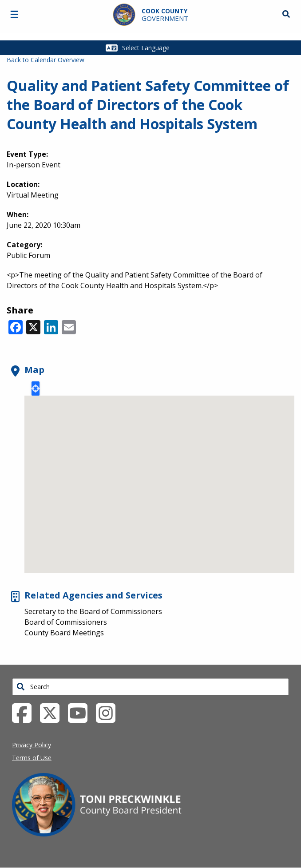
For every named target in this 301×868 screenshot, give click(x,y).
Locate (36, 388)
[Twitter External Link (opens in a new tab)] (53, 713)
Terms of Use (32, 758)
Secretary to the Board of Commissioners (93, 611)
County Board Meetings (64, 633)
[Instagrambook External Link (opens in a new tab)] (109, 713)
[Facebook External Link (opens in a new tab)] (25, 713)
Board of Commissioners (66, 622)
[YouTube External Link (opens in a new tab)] (81, 713)
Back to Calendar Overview (46, 60)
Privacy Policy (32, 745)
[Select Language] (156, 48)
